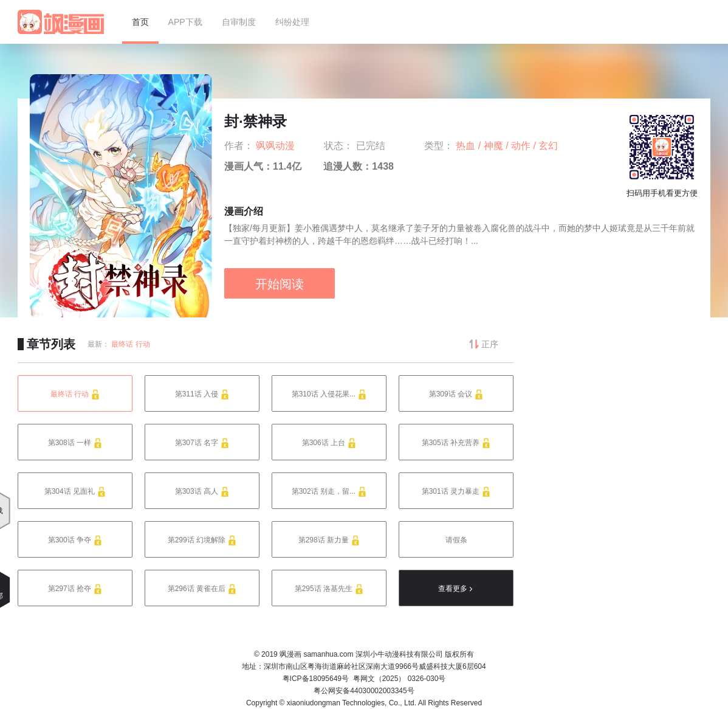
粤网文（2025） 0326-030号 (400, 679)
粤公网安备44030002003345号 (364, 691)
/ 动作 (519, 146)
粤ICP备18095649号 (316, 679)
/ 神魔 (492, 146)
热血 (467, 146)
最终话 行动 (130, 344)
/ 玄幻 (546, 146)
